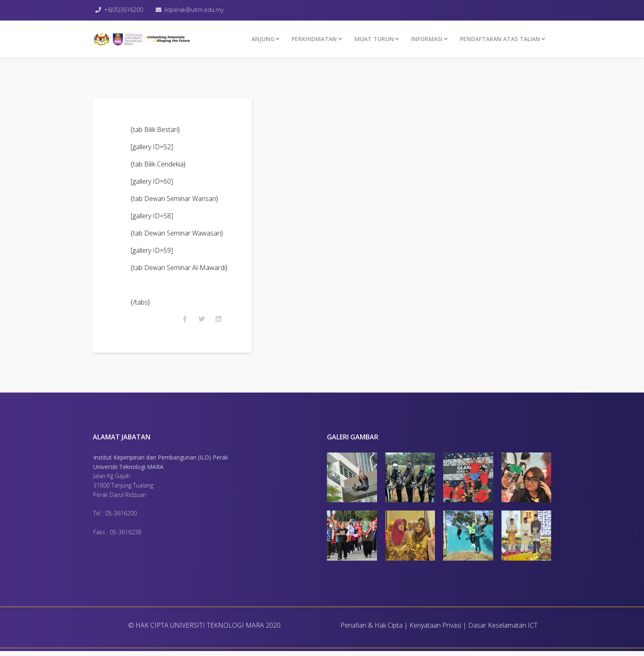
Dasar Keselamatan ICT (503, 630)
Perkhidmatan (314, 39)
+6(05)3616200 (124, 10)
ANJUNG (263, 39)
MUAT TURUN (374, 39)
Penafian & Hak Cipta (371, 630)
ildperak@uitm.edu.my (195, 10)
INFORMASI (427, 39)
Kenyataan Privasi (435, 630)
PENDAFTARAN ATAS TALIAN (500, 39)
